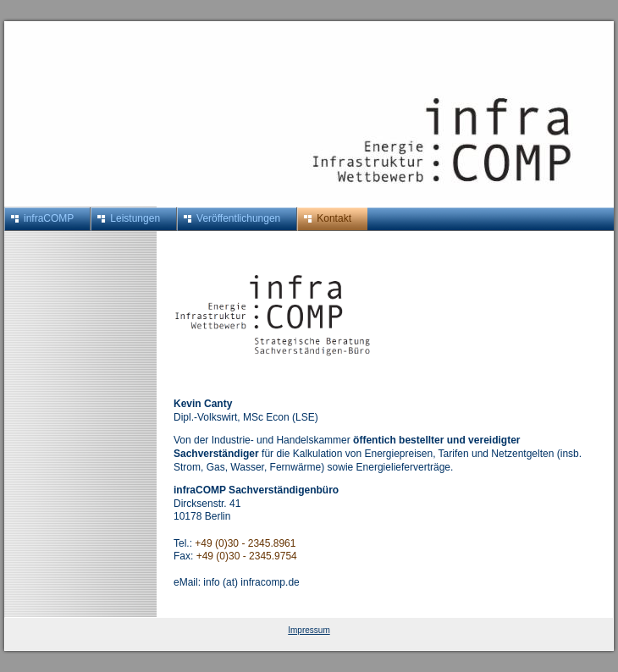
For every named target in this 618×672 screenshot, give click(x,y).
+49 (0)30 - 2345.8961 (245, 543)
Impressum (309, 630)
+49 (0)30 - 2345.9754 (247, 556)
